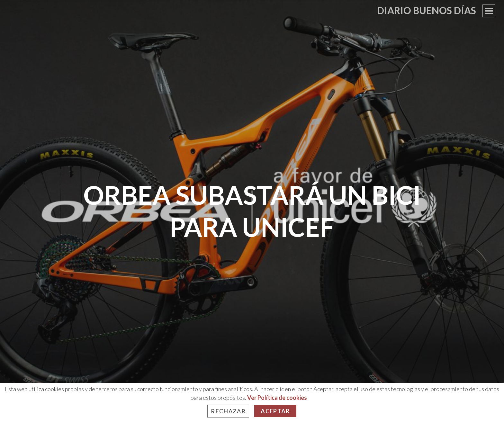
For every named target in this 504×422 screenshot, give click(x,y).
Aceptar (275, 411)
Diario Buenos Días (427, 10)
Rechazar (228, 411)
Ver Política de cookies (277, 398)
